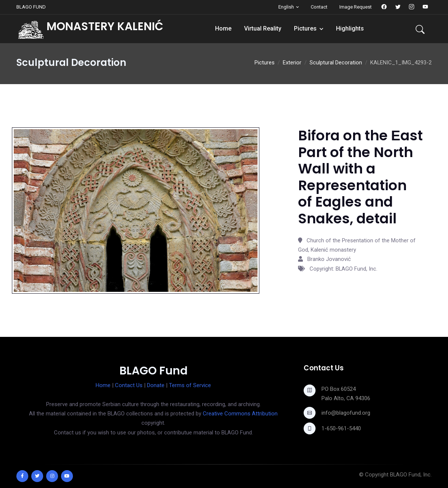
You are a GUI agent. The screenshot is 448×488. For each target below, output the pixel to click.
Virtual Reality (263, 28)
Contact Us (129, 385)
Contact (319, 7)
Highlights (350, 28)
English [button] (286, 7)
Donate (156, 385)
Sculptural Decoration (336, 63)
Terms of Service (190, 385)
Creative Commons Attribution (240, 414)
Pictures (305, 28)
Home (223, 28)
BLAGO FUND (31, 7)
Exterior (292, 63)
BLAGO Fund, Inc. (411, 475)
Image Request (356, 7)
